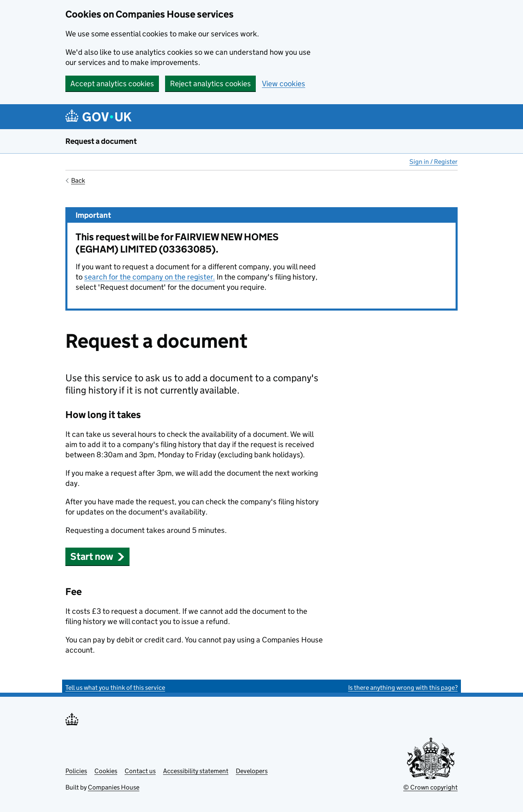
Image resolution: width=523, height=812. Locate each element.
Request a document (101, 141)
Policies (76, 771)
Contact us (140, 771)
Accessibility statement (196, 771)
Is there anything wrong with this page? (403, 688)
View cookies (284, 84)
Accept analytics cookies (112, 84)
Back (78, 180)
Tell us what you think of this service (115, 688)
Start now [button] (97, 556)
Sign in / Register (434, 162)
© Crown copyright (430, 787)
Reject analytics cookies (210, 84)
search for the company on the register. (150, 277)
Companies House (114, 787)
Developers (252, 771)
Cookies (106, 771)
